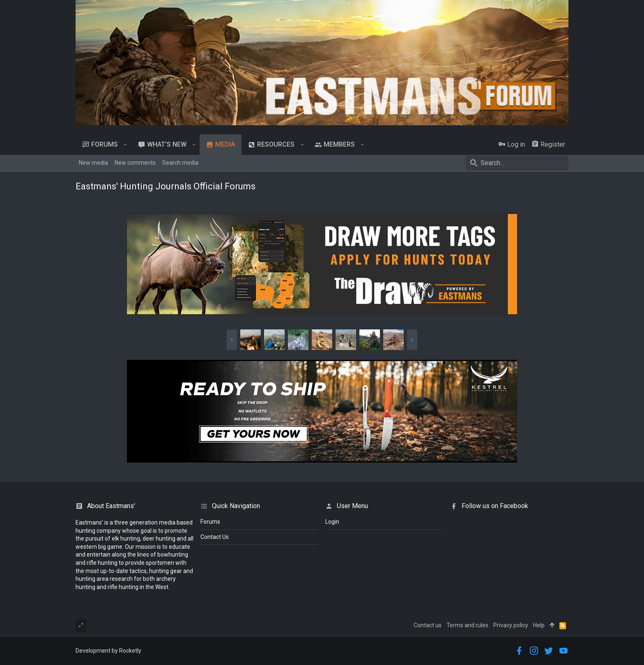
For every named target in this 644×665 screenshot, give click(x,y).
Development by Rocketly (108, 651)
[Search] (517, 163)
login (332, 522)
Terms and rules (467, 625)
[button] (125, 145)
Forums (210, 522)
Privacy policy (511, 625)
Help (539, 625)
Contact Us (215, 537)
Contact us (428, 625)
